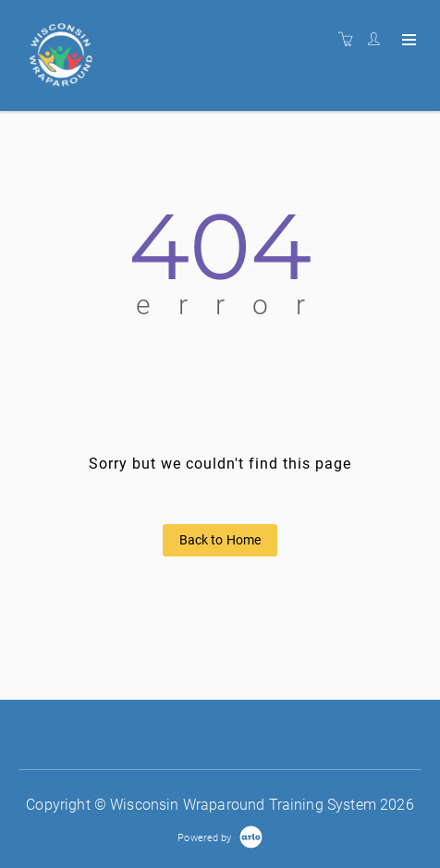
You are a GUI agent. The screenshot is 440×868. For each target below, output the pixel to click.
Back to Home (220, 540)
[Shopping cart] (350, 40)
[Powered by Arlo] (220, 837)
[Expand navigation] (407, 41)
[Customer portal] (378, 40)
